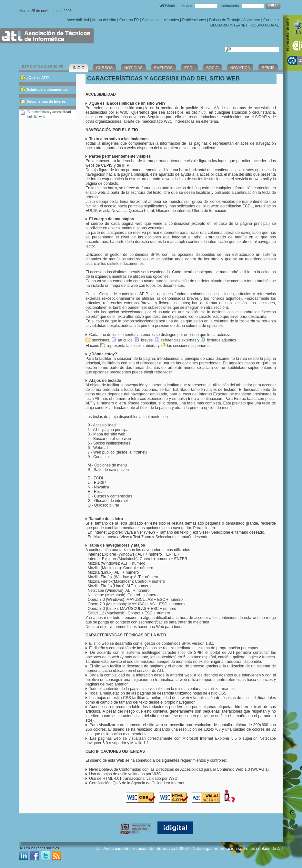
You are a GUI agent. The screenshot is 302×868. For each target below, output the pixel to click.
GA (41, 67)
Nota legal (202, 848)
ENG (54, 67)
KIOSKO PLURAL (265, 25)
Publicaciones (194, 20)
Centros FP (129, 20)
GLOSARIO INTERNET (229, 25)
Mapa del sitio (104, 20)
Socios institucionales (161, 20)
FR (61, 67)
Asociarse (252, 20)
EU (47, 67)
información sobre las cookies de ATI (249, 848)
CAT (34, 67)
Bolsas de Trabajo (225, 20)
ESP (25, 67)
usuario (186, 6)
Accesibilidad (78, 20)
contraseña (230, 6)
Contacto (271, 20)
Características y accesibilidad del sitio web (49, 114)
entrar (273, 5)
